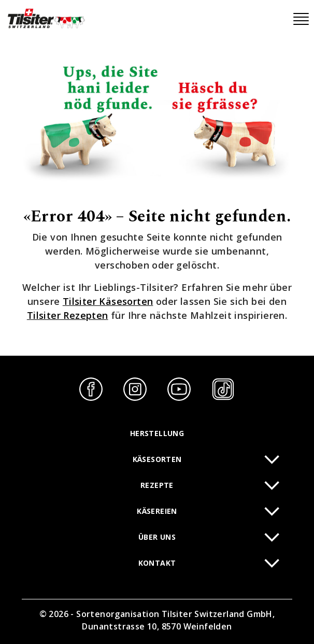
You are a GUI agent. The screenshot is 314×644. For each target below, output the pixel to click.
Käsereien (157, 511)
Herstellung (157, 433)
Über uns (157, 537)
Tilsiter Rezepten (68, 315)
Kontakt (157, 563)
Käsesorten (157, 459)
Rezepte (157, 485)
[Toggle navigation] (301, 19)
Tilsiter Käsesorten (108, 301)
